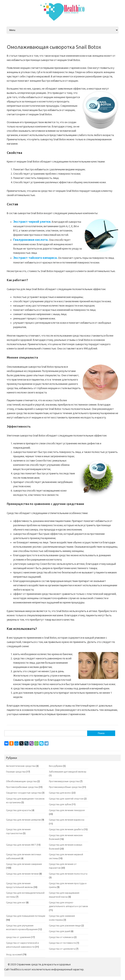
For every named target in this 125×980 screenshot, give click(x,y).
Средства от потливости (62, 943)
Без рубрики (56, 766)
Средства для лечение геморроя (67, 810)
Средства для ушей (60, 931)
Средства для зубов (60, 804)
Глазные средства (16, 772)
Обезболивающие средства (21, 781)
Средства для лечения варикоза (67, 820)
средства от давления (18, 937)
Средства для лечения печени (22, 874)
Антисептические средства (21, 766)
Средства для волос (60, 793)
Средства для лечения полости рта (68, 874)
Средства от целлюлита (62, 949)
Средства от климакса (61, 937)
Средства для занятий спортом (66, 799)
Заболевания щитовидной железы (68, 772)
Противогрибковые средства (22, 787)
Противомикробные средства (65, 787)
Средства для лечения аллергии (23, 820)
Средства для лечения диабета (66, 829)
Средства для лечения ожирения (24, 864)
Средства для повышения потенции (26, 916)
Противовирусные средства (64, 781)
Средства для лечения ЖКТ (21, 845)
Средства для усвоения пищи (65, 925)
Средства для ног (16, 902)
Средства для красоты (19, 810)
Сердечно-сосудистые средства (24, 793)
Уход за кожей (14, 954)
